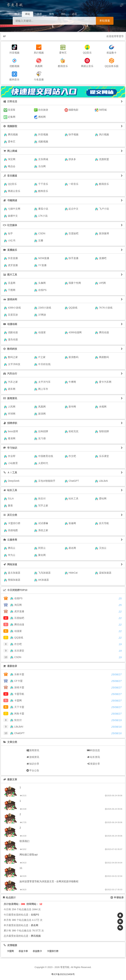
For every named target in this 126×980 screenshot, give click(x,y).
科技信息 (93, 750)
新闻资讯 (33, 750)
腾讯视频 (36, 936)
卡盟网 (10, 951)
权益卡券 (23, 951)
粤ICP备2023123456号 (63, 974)
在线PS (35, 915)
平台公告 (33, 770)
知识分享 (33, 764)
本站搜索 (105, 21)
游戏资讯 (33, 757)
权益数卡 (37, 951)
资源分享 (93, 764)
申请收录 (117, 897)
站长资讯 (93, 757)
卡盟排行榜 (53, 951)
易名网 (35, 925)
